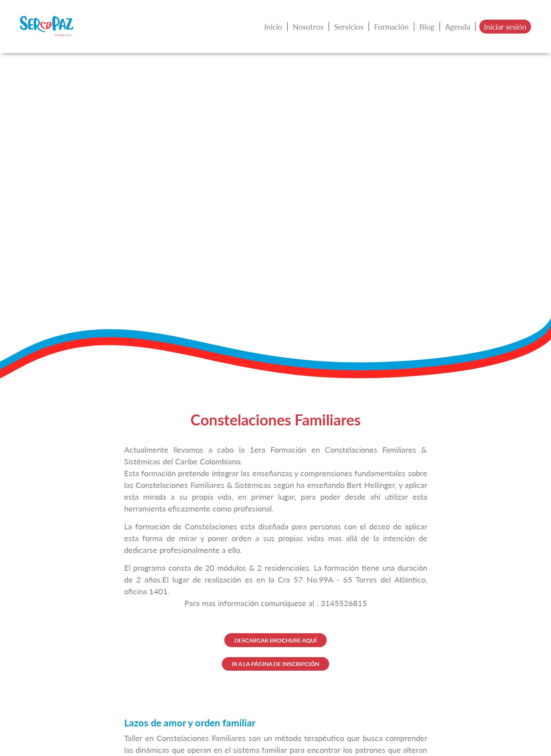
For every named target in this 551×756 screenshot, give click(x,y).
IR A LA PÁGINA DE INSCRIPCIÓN (275, 664)
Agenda (458, 27)
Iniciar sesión (505, 27)
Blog (427, 27)
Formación (391, 27)
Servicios (349, 27)
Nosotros (308, 27)
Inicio (273, 27)
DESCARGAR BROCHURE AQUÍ (275, 640)
